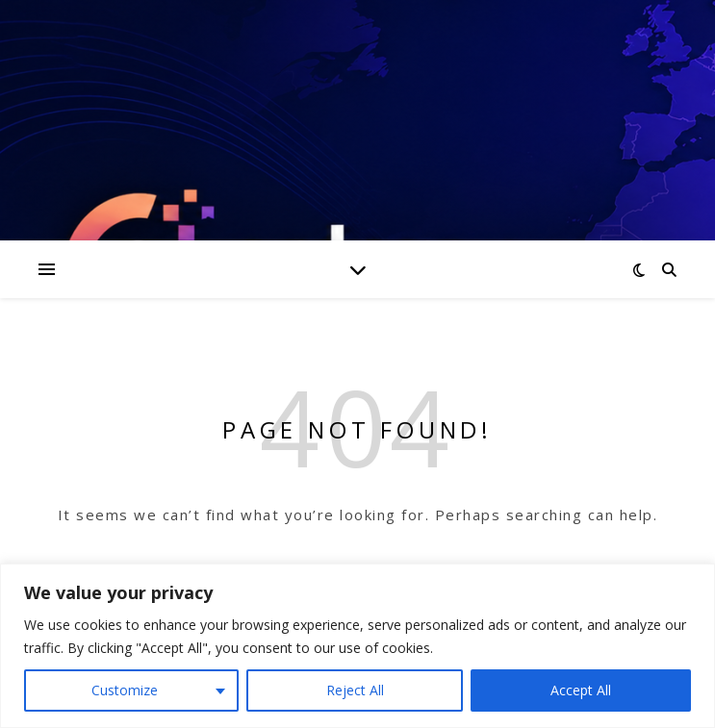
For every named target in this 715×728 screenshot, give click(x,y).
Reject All (355, 690)
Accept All (581, 690)
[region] (357, 646)
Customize (125, 690)
